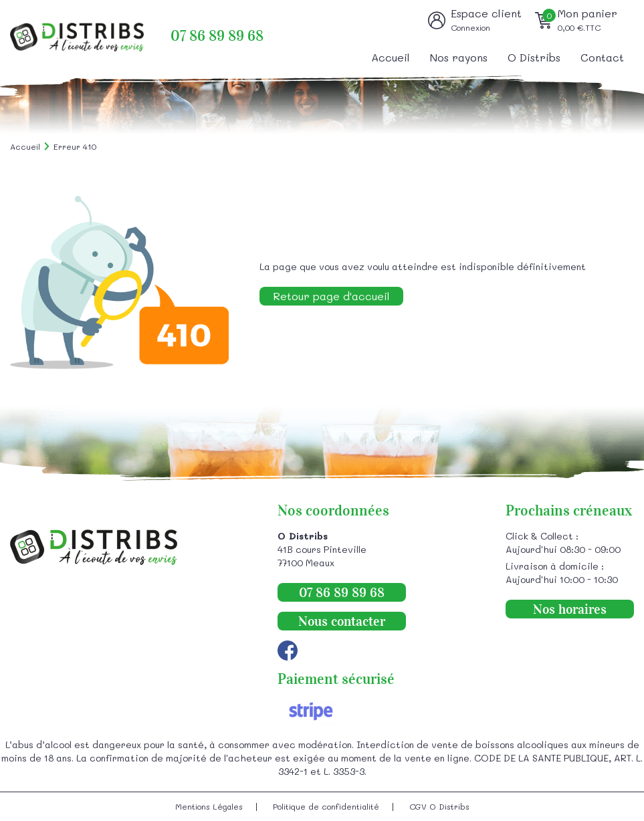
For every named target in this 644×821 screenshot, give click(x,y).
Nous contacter (342, 621)
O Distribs (534, 57)
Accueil (391, 57)
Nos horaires (570, 609)
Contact (602, 57)
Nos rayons (459, 57)
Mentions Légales (209, 806)
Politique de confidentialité (326, 806)
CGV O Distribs (439, 806)
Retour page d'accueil (331, 296)
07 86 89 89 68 (217, 36)
